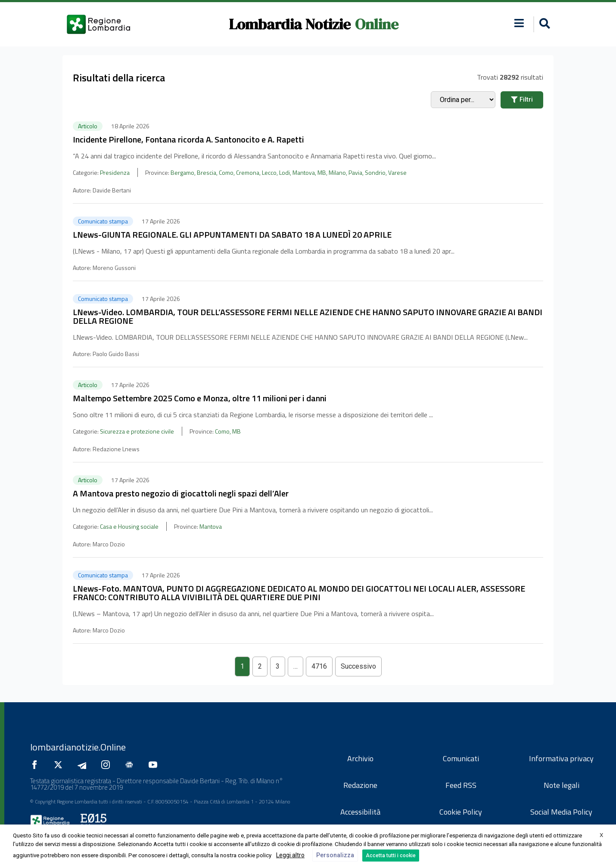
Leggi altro (290, 855)
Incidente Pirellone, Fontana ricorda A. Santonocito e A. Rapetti (188, 139)
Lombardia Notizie (290, 24)
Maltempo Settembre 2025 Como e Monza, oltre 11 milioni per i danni (200, 398)
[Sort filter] (463, 100)
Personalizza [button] (335, 855)
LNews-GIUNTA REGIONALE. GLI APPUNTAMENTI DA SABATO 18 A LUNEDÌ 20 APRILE (232, 234)
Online (377, 24)
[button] (543, 24)
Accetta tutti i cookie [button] (391, 856)
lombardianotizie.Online (78, 747)
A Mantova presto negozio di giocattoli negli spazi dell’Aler (181, 493)
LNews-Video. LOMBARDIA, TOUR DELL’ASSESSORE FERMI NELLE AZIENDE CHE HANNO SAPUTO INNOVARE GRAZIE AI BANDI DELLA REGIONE (308, 316)
